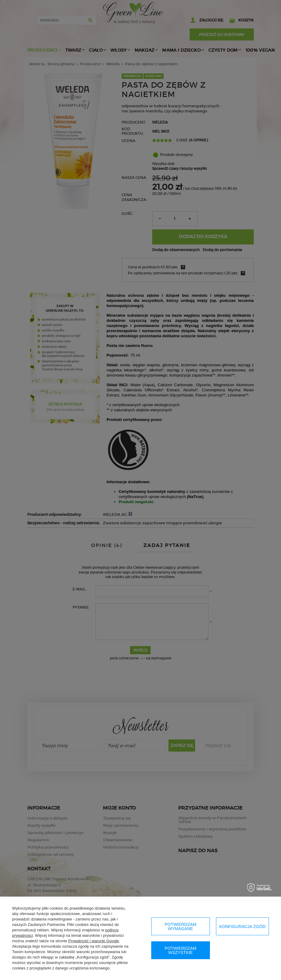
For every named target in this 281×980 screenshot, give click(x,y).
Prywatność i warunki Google (94, 941)
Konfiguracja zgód (242, 927)
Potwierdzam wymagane (180, 927)
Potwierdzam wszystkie (180, 950)
